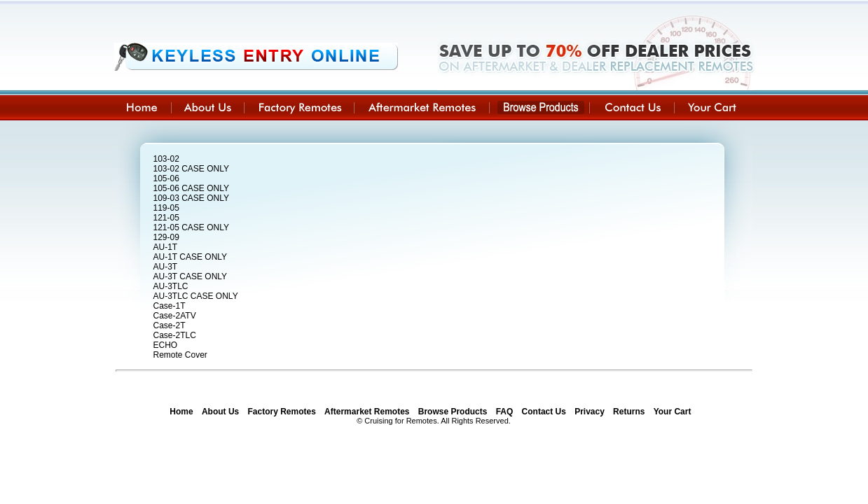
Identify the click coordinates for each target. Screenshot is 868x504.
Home (181, 412)
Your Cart (673, 412)
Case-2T (170, 325)
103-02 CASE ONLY (192, 169)
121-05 (166, 218)
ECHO (166, 345)
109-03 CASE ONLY (192, 198)
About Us (220, 412)
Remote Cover (180, 355)
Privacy (590, 412)
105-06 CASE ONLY (192, 188)
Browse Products (453, 412)
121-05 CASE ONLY (192, 227)
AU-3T (166, 267)
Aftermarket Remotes (367, 412)
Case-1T (170, 306)
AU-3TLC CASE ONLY (196, 296)
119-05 (166, 208)
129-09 (166, 237)
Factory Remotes (282, 412)
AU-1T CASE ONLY (191, 257)
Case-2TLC (175, 335)
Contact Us (544, 412)
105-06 (166, 178)
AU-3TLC (171, 286)
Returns (629, 412)
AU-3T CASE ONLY (191, 276)
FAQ (505, 412)
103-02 (166, 159)
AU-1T (166, 247)
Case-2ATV (175, 316)
